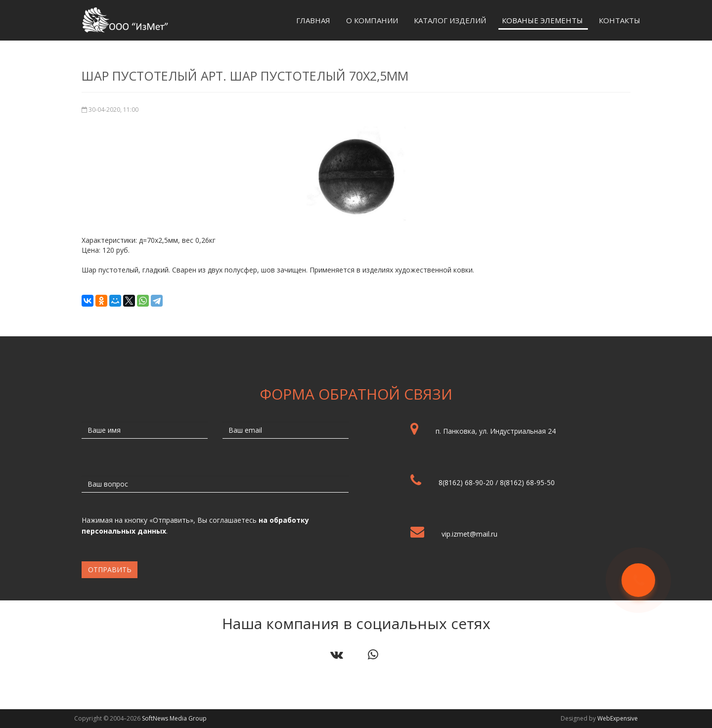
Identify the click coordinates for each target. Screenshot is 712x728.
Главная (313, 20)
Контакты (620, 20)
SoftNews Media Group (174, 718)
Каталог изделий (450, 20)
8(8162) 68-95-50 (527, 482)
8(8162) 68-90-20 (466, 482)
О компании (372, 20)
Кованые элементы (542, 20)
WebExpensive (618, 718)
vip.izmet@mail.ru (469, 534)
